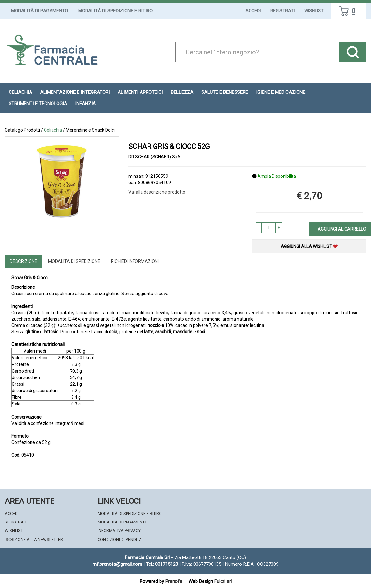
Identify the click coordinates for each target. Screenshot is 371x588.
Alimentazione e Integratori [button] (75, 92)
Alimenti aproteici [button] (140, 92)
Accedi (253, 11)
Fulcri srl (223, 581)
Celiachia (53, 130)
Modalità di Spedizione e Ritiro (115, 11)
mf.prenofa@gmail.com (117, 564)
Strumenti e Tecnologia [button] (38, 104)
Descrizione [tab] (24, 261)
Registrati (282, 11)
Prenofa (174, 581)
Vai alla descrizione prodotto (157, 192)
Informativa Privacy (119, 531)
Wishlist (314, 11)
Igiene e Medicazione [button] (281, 92)
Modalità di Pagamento (40, 11)
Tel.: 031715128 (162, 564)
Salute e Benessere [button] (225, 92)
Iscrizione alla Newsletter (34, 540)
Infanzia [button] (85, 104)
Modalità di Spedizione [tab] (74, 261)
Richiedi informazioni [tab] (135, 261)
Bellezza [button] (182, 92)
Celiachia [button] (20, 92)
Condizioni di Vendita (120, 540)
